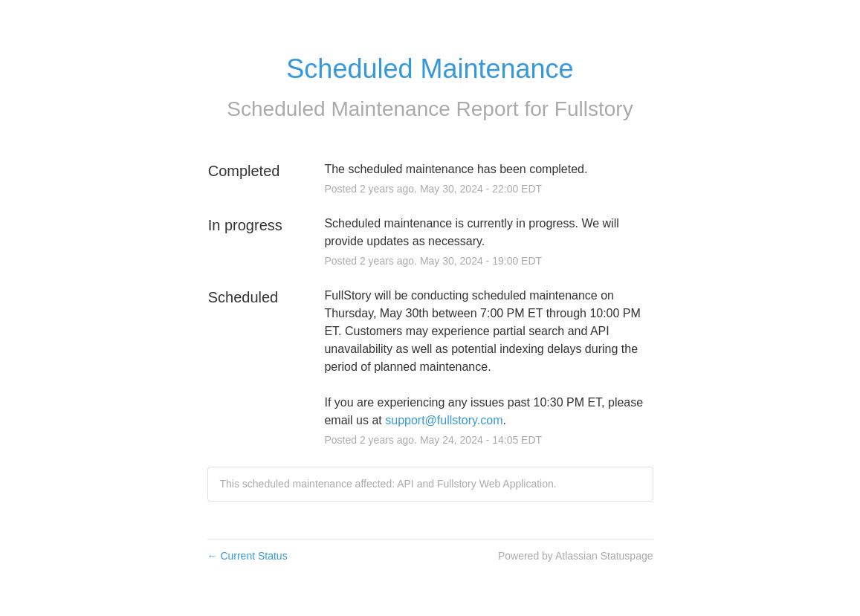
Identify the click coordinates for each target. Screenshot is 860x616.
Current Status (248, 556)
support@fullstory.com (444, 420)
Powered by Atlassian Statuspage (576, 556)
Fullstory (594, 109)
